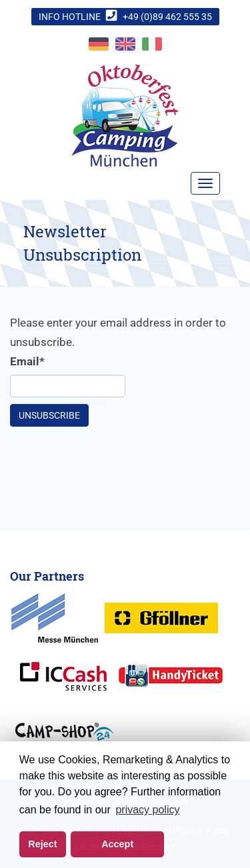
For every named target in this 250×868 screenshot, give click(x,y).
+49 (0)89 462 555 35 (167, 17)
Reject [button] (42, 844)
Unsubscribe (49, 415)
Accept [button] (117, 844)
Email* (27, 361)
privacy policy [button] (147, 810)
